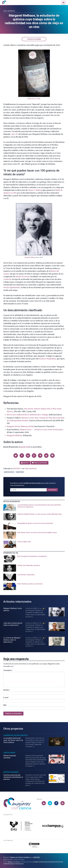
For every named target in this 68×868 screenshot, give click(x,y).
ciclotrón (7, 279)
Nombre (7, 690)
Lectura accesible (34, 39)
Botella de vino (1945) (34, 99)
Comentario (8, 670)
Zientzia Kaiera (9, 753)
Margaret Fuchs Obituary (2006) (20, 426)
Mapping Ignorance (11, 772)
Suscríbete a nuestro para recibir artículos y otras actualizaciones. (33, 484)
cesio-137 (14, 134)
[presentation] (34, 508)
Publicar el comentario (13, 713)
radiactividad (20, 472)
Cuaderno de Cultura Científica (15, 735)
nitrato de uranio (23, 277)
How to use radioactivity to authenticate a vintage (27, 415)
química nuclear (9, 472)
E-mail (6, 698)
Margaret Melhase (30, 257)
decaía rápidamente (12, 287)
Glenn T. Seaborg (35, 190)
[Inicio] (4, 3)
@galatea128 (24, 447)
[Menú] (64, 3)
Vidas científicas (9, 11)
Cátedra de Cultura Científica (20, 857)
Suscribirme (52, 490)
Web (5, 705)
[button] (16, 455)
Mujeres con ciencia (14, 862)
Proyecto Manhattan (47, 359)
